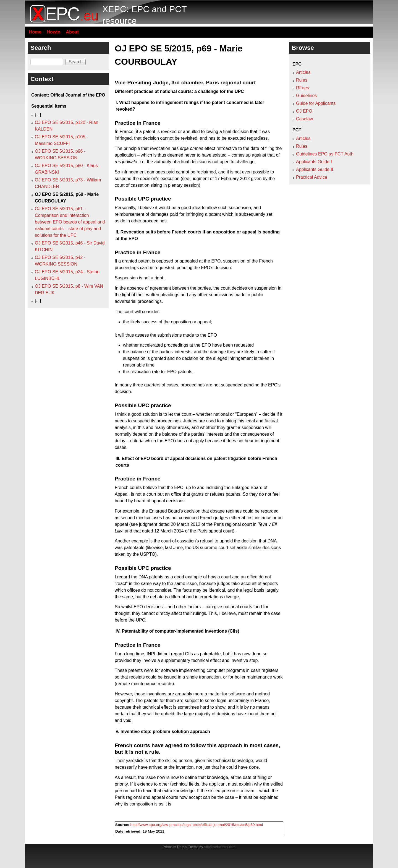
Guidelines (307, 96)
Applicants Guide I (314, 162)
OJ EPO (304, 111)
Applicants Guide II (315, 169)
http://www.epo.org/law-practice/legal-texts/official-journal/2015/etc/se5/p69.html (197, 825)
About (72, 32)
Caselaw (304, 119)
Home (35, 32)
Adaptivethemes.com (219, 847)
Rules (302, 80)
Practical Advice (312, 177)
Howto (53, 32)
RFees (303, 88)
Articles (303, 72)
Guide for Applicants (316, 103)
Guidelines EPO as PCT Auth (325, 154)
